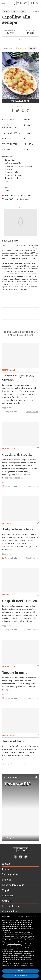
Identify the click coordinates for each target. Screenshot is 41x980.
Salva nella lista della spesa (18, 196)
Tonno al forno (14, 741)
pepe (7, 190)
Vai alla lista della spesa (16, 199)
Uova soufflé (17, 784)
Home (4, 8)
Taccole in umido (16, 673)
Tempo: (11, 412)
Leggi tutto (7, 408)
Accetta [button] (20, 971)
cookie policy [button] (6, 930)
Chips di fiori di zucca (20, 601)
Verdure (6, 11)
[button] (36, 11)
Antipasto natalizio (17, 529)
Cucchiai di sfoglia (17, 455)
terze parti (5, 934)
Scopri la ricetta (32, 412)
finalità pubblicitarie (14, 944)
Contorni (18, 8)
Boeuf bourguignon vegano (18, 378)
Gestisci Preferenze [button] (20, 976)
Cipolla (14, 11)
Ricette (11, 8)
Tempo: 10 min (11, 838)
